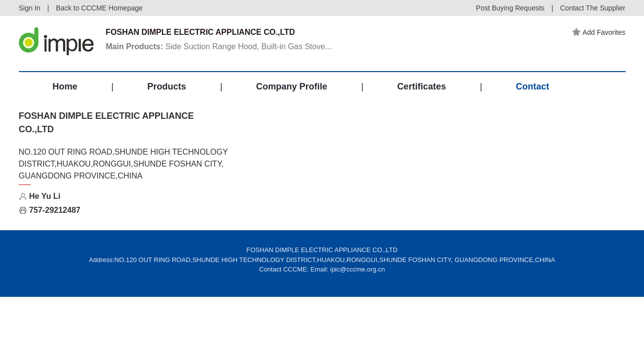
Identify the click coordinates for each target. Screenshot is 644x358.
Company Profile (292, 87)
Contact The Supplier (593, 8)
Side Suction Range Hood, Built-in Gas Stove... (219, 46)
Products (167, 87)
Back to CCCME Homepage (99, 8)
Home (65, 87)
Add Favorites (599, 32)
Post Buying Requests (510, 8)
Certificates (422, 87)
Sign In (30, 8)
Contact (532, 87)
